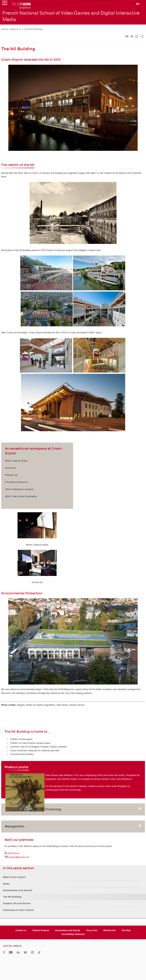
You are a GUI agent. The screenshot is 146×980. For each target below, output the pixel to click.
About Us (16, 29)
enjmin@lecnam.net (19, 857)
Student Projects (41, 930)
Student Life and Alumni (17, 903)
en (138, 4)
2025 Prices (13, 853)
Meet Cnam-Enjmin (14, 877)
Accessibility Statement (73, 934)
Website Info (110, 930)
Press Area (92, 930)
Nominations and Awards (18, 890)
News (6, 884)
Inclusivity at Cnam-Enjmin (18, 910)
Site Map (126, 930)
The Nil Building (33, 29)
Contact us (21, 930)
